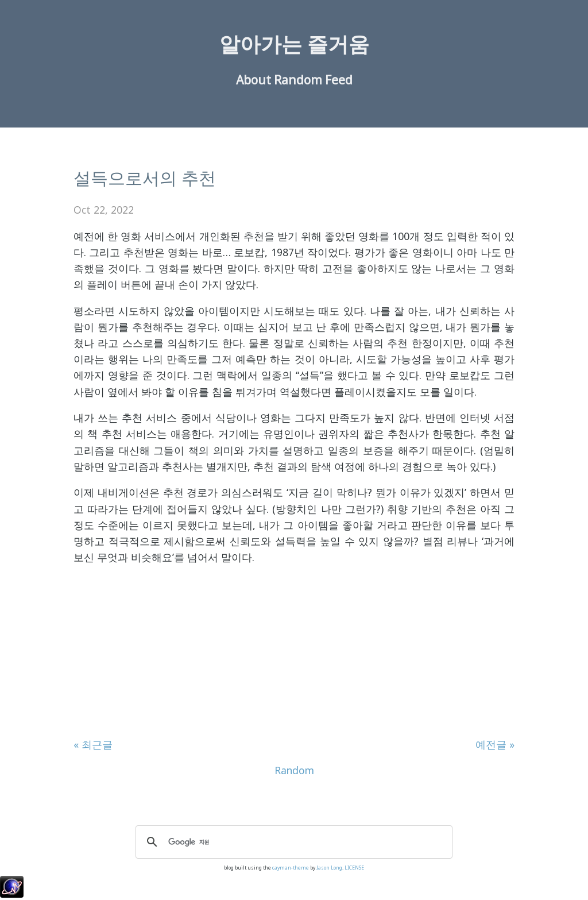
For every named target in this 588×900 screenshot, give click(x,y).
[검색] (292, 842)
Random (298, 80)
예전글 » (495, 744)
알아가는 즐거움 (294, 44)
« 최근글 (93, 744)
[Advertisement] (294, 656)
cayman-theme (291, 868)
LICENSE (354, 868)
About (254, 80)
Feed (339, 80)
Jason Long (329, 868)
